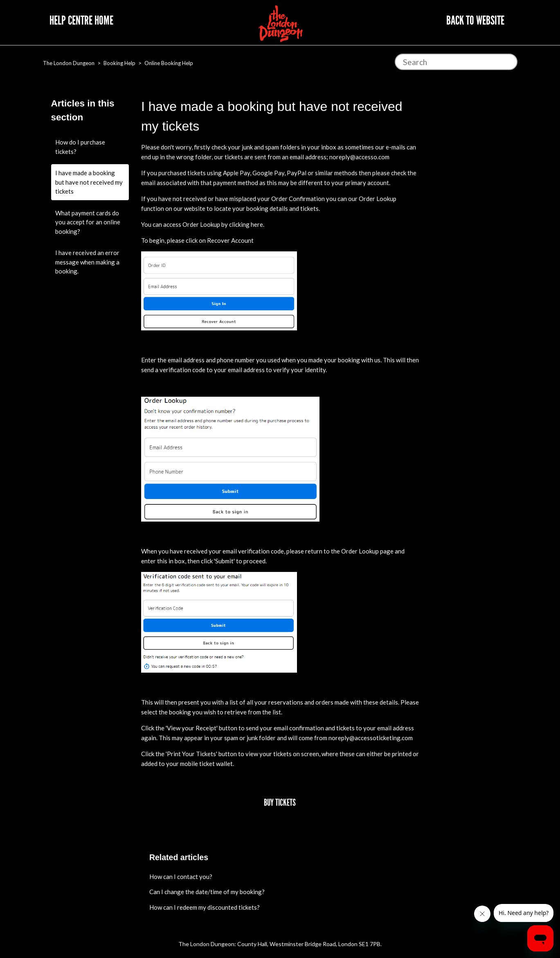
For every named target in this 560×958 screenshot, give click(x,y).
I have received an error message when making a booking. (87, 262)
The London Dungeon (69, 63)
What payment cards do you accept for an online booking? (88, 222)
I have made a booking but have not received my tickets (89, 182)
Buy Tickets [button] (280, 803)
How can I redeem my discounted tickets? (205, 907)
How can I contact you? (181, 877)
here (257, 224)
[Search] (456, 62)
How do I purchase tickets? (80, 147)
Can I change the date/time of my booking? (207, 892)
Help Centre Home (81, 20)
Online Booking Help (169, 63)
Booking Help (119, 63)
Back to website (475, 20)
